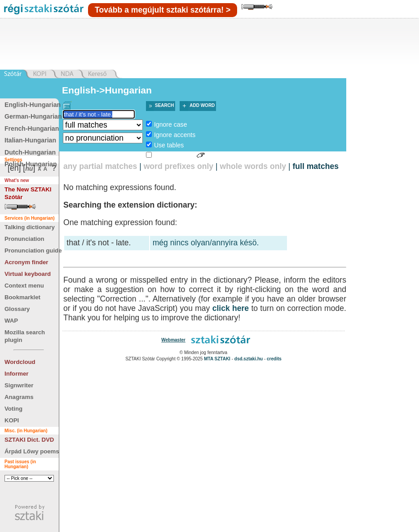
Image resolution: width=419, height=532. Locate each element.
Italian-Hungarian (30, 140)
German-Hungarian (33, 116)
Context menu (24, 286)
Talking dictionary (30, 227)
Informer (17, 374)
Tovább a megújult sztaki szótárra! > (163, 10)
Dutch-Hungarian (30, 152)
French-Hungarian (32, 129)
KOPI (12, 420)
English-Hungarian (33, 105)
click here (231, 308)
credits (274, 359)
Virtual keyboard (28, 274)
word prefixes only (179, 166)
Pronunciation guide (33, 250)
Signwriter (19, 385)
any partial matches (100, 166)
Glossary (17, 309)
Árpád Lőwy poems (32, 451)
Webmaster (173, 340)
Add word (202, 105)
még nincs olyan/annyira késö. (206, 243)
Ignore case (171, 124)
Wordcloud (20, 362)
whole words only (253, 166)
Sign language (174, 155)
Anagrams (19, 397)
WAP (11, 321)
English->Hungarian (107, 90)
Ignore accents (175, 135)
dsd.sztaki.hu (249, 359)
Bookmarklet (22, 297)
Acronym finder (26, 262)
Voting (13, 409)
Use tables (169, 145)
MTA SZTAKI (217, 359)
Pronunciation (24, 239)
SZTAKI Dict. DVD (29, 440)
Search (164, 105)
